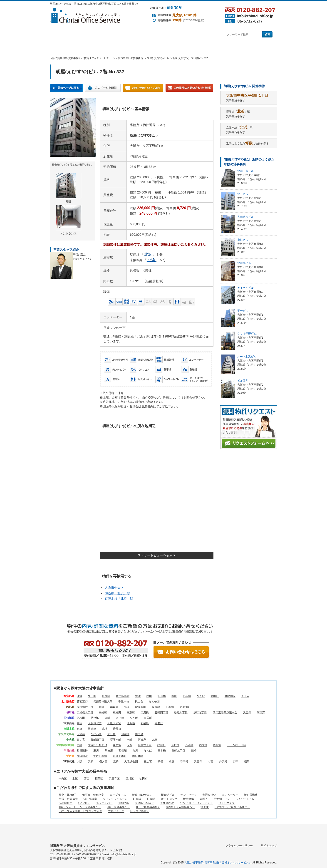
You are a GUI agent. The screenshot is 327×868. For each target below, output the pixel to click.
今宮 (211, 761)
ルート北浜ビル (247, 357)
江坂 (79, 696)
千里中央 (124, 702)
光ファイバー (104, 803)
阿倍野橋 (138, 756)
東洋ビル (243, 240)
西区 (87, 779)
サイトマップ (269, 846)
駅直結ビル (168, 795)
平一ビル (243, 311)
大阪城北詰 (95, 723)
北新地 (131, 723)
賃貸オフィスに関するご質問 (166, 47)
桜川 (135, 751)
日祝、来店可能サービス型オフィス (80, 811)
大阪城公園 (131, 761)
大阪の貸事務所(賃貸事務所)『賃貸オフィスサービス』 (218, 863)
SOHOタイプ (227, 803)
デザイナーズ (116, 811)
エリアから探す (112, 35)
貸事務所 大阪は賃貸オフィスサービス (77, 846)
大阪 (79, 761)
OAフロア (84, 803)
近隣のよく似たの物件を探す (248, 143)
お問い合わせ (260, 47)
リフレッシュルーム (115, 799)
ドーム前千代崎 (236, 745)
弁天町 (223, 761)
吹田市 (144, 779)
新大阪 (106, 696)
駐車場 (137, 799)
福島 (247, 761)
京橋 (79, 723)
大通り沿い (209, 795)
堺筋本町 (141, 707)
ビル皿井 (243, 381)
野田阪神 (82, 751)
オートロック (169, 799)
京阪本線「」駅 (119, 599)
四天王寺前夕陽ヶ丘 (225, 712)
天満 (91, 761)
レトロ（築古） (140, 811)
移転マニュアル (127, 47)
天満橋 (145, 712)
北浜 (127, 707)
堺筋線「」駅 (117, 593)
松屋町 (161, 745)
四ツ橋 (120, 718)
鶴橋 (194, 751)
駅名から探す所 (66, 832)
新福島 (145, 723)
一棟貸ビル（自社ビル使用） (232, 807)
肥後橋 (95, 718)
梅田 (149, 696)
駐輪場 (151, 799)
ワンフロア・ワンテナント (196, 803)
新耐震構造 (251, 795)
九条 (155, 740)
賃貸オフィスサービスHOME (64, 47)
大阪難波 (82, 756)
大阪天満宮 (114, 723)
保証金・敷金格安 (93, 795)
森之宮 (117, 745)
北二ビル (243, 194)
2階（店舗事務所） (118, 807)
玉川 (96, 751)
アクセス (229, 47)
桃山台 (139, 702)
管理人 (204, 799)
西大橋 (203, 745)
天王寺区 (114, 779)
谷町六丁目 (181, 712)
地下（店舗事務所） (148, 807)
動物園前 (230, 696)
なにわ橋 (96, 734)
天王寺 (245, 696)
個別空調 (124, 803)
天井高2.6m (167, 803)
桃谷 (171, 761)
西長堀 (217, 745)
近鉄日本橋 (100, 756)
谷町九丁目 (200, 712)
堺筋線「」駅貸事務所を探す (238, 114)
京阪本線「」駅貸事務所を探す (239, 130)
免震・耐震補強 (68, 799)
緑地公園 (154, 702)
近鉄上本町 (120, 756)
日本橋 (170, 707)
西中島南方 (123, 696)
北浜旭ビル (244, 263)
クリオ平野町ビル (248, 334)
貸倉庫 (205, 807)
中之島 (139, 734)
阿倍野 (261, 712)
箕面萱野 (82, 702)
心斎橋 (187, 696)
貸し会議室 (90, 799)
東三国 (92, 696)
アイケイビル (245, 288)
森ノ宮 (81, 740)
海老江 (159, 723)
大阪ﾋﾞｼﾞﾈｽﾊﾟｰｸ (97, 745)
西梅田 (81, 718)
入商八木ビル (245, 217)
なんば (201, 696)
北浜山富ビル (245, 171)
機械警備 (188, 799)
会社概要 (200, 47)
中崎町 (103, 712)
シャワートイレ (245, 799)
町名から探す (195, 35)
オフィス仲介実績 (92, 47)
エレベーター (230, 795)
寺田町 (184, 761)
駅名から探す (71, 35)
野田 (236, 761)
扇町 (102, 707)
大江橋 (111, 734)
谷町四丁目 (161, 712)
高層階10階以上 (145, 803)
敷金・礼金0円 (68, 795)
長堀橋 (156, 707)
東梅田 (117, 712)
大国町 (215, 696)
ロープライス (118, 795)
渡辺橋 (125, 734)
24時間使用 (66, 803)
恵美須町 (185, 707)
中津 (138, 696)
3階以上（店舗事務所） (180, 807)
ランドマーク (188, 795)
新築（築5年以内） (144, 795)
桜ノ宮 (103, 761)
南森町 (114, 707)
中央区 (63, 779)
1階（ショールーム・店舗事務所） (80, 807)
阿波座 (142, 740)
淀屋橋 (162, 696)
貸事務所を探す (247, 98)
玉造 (129, 745)
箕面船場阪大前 (103, 702)
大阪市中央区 (114, 588)
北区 (75, 779)
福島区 (99, 779)
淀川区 (130, 779)
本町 (174, 696)
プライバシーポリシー (239, 846)
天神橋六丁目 (85, 707)
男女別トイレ (222, 799)
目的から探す (154, 35)
